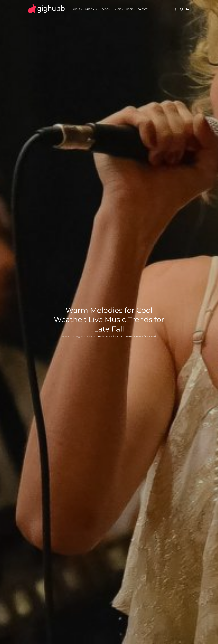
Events (107, 9)
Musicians (92, 9)
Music (119, 9)
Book (131, 9)
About (78, 9)
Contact (144, 9)
